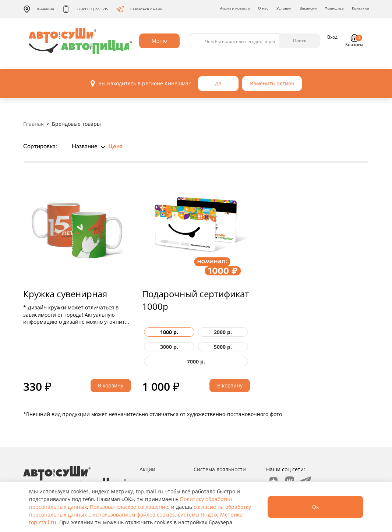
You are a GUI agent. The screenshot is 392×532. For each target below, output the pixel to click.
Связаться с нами (139, 9)
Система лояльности (220, 469)
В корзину (111, 385)
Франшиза (334, 8)
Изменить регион (272, 83)
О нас (263, 8)
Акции (147, 469)
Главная (33, 124)
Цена (115, 146)
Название (84, 146)
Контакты (361, 8)
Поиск (300, 41)
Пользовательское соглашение (129, 507)
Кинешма (39, 9)
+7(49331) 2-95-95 (85, 9)
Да (218, 83)
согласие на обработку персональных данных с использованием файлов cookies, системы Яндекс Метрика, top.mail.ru (140, 515)
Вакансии (308, 8)
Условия (284, 8)
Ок (315, 507)
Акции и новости (235, 8)
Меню (159, 41)
